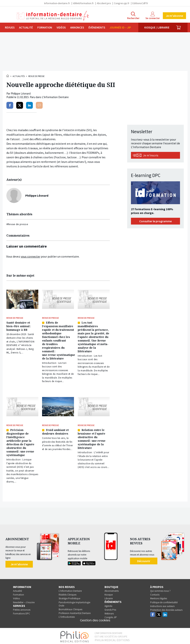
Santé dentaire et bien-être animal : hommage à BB (19, 326)
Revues (10, 27)
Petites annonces (22, 608)
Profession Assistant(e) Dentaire (75, 612)
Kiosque (109, 593)
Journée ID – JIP (120, 27)
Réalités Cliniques (68, 593)
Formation (45, 27)
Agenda (108, 604)
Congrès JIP (111, 616)
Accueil (8, 76)
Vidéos (61, 27)
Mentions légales (159, 597)
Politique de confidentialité (164, 601)
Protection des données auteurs (166, 609)
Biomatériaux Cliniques (70, 608)
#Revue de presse (17, 224)
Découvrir (144, 559)
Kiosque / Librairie (157, 27)
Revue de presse (36, 76)
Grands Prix (110, 608)
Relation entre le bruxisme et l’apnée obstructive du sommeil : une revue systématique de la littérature (92, 438)
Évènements (97, 27)
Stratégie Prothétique (69, 597)
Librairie (109, 597)
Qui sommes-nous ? (160, 590)
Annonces (77, 27)
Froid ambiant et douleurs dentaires (55, 431)
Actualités (19, 76)
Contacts (155, 593)
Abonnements (112, 590)
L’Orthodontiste (67, 616)
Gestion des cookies (95, 619)
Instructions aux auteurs (162, 605)
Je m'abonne (174, 16)
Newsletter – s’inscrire (24, 601)
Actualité (26, 27)
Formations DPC (22, 612)
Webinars (109, 612)
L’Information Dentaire (70, 590)
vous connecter (31, 256)
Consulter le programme (155, 221)
